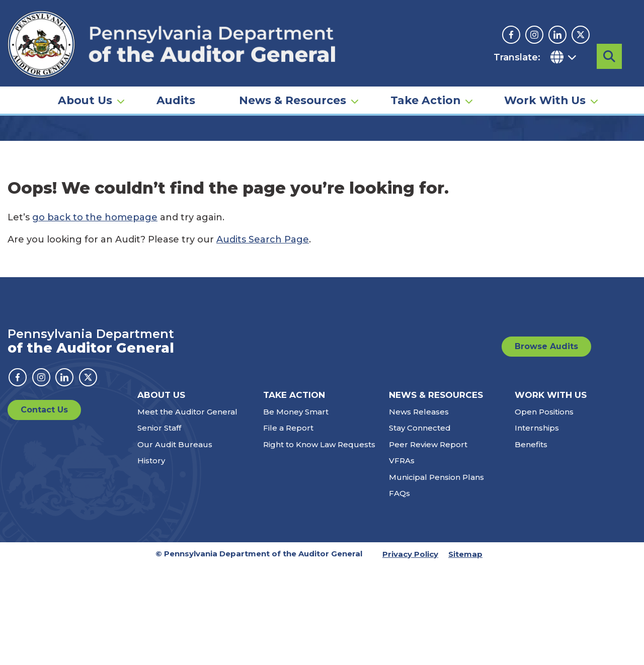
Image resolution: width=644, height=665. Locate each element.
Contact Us (44, 509)
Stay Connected (420, 527)
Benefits (531, 544)
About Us (85, 84)
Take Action (425, 84)
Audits (176, 84)
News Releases (419, 511)
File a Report (288, 527)
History (151, 560)
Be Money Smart (296, 511)
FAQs (399, 592)
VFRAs (402, 560)
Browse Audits (546, 445)
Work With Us (545, 84)
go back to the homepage (95, 316)
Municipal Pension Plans (436, 576)
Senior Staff (159, 527)
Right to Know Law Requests (319, 544)
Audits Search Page (263, 339)
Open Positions (544, 511)
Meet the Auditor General (187, 511)
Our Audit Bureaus (175, 544)
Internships (537, 527)
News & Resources (293, 84)
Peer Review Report (428, 544)
